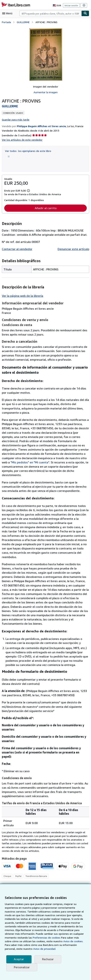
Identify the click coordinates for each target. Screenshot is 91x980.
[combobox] (50, 13)
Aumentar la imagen (45, 92)
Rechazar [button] (47, 959)
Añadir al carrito (45, 208)
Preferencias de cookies (34, 938)
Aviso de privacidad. (16, 949)
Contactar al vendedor (16, 249)
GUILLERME (24, 22)
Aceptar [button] (19, 959)
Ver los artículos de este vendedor (21, 139)
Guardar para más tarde (16, 119)
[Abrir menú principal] (8, 13)
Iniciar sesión (72, 6)
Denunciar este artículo (74, 249)
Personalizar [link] (22, 967)
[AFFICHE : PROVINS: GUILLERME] (45, 54)
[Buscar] (85, 13)
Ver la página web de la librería (22, 296)
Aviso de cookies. (54, 941)
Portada (6, 22)
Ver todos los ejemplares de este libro (27, 150)
